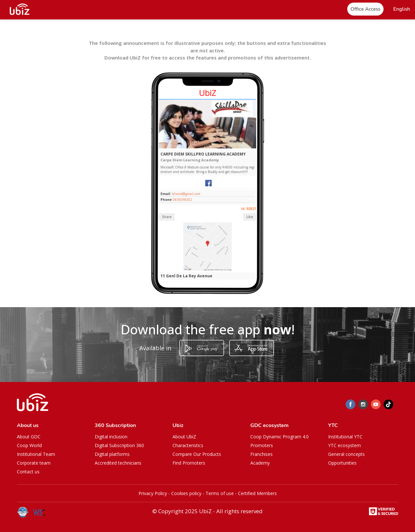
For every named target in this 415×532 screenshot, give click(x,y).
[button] (402, 9)
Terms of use (220, 493)
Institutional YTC (345, 437)
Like (250, 217)
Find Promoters (189, 463)
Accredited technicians (118, 463)
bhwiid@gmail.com (186, 194)
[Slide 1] (205, 147)
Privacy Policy (153, 493)
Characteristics (188, 445)
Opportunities (342, 463)
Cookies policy (186, 493)
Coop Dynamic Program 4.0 (279, 437)
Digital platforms (112, 454)
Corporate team (34, 463)
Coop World (29, 445)
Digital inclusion (111, 437)
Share (167, 217)
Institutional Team (36, 454)
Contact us (28, 472)
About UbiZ (184, 437)
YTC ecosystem (344, 445)
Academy (260, 463)
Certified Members (257, 493)
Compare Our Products (197, 454)
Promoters (262, 445)
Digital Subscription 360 (119, 445)
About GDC (29, 437)
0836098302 (183, 200)
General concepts (346, 454)
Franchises (261, 454)
